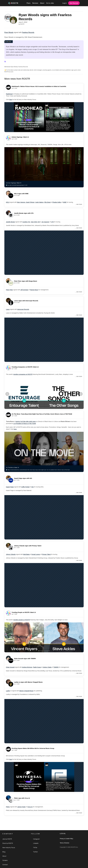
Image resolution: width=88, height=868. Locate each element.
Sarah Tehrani (30, 202)
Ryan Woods (9, 32)
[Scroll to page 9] (48, 407)
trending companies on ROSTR (23, 374)
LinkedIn (36, 843)
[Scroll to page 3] (41, 407)
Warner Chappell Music (26, 691)
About (4, 856)
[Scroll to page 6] (45, 407)
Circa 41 (30, 807)
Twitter (35, 852)
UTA (52, 222)
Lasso (8, 309)
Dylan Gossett (10, 667)
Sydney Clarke (47, 667)
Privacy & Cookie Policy (66, 839)
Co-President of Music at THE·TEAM (25, 424)
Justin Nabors (39, 202)
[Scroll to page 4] (42, 407)
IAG (33, 487)
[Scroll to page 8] (47, 407)
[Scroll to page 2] (40, 407)
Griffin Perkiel (25, 487)
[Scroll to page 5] (43, 407)
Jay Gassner (45, 222)
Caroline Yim (26, 222)
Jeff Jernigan (24, 290)
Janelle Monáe (10, 222)
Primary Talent (46, 554)
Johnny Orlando (11, 554)
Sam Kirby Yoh (35, 222)
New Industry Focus (9, 847)
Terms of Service (65, 843)
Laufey (8, 691)
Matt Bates (26, 554)
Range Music (34, 290)
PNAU (8, 807)
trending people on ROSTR (22, 620)
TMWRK (56, 667)
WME (65, 202)
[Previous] (7, 394)
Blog (4, 852)
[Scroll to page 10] (49, 407)
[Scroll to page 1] (39, 407)
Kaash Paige (10, 487)
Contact (5, 865)
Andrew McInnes (27, 667)
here (11, 100)
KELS (8, 202)
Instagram (36, 839)
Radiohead (9, 94)
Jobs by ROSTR (7, 839)
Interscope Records (23, 309)
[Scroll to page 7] (46, 407)
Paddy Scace (37, 667)
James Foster (21, 807)
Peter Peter (9, 290)
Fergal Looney (36, 554)
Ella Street (48, 202)
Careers (5, 860)
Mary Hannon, (22, 202)
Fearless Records (28, 32)
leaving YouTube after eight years (26, 421)
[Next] (81, 394)
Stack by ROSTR (8, 843)
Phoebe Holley (57, 202)
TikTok (35, 847)
